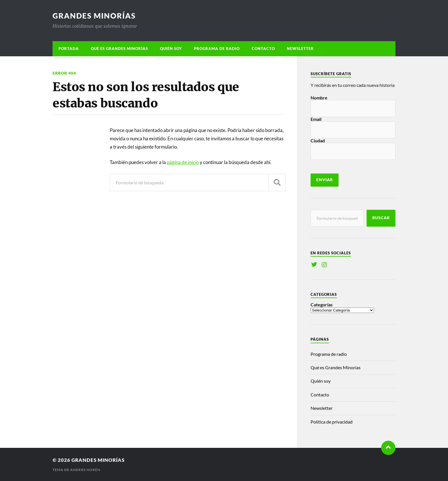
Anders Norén (85, 470)
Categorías (322, 305)
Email (316, 119)
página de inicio (183, 162)
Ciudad (318, 140)
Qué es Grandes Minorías (119, 49)
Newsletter (300, 49)
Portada (69, 49)
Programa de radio (217, 49)
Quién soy (171, 49)
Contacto (263, 49)
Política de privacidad (332, 422)
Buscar (381, 218)
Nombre (319, 98)
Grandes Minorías (94, 16)
